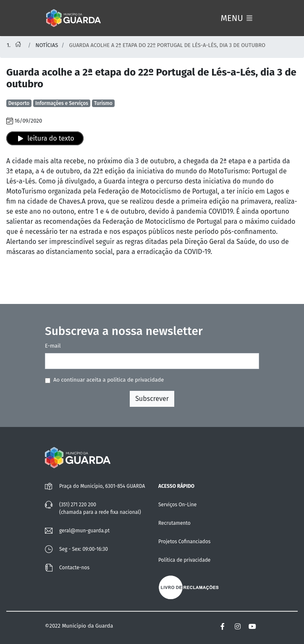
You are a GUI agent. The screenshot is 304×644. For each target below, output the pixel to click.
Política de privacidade (184, 560)
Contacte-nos (74, 568)
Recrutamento (174, 523)
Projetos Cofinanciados (184, 542)
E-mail (53, 346)
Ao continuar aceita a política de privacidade (109, 380)
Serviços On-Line (177, 505)
